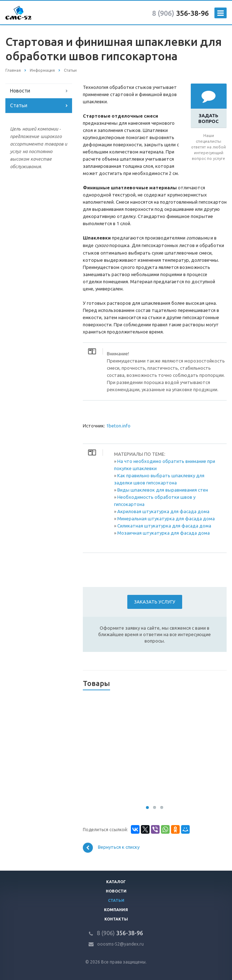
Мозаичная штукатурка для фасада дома (164, 533)
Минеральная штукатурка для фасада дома (166, 519)
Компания (116, 910)
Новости (20, 91)
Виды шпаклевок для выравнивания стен (163, 490)
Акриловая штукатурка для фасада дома (163, 511)
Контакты (116, 919)
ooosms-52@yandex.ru (120, 944)
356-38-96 (180, 13)
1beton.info (118, 426)
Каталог (116, 882)
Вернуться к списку (111, 848)
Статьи (19, 105)
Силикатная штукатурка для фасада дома (164, 526)
